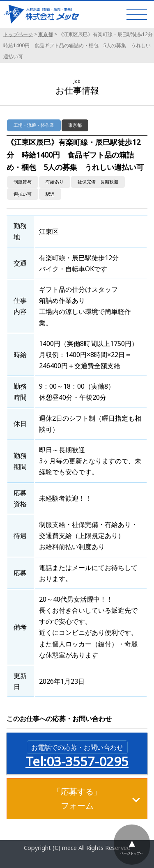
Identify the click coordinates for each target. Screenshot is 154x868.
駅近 (50, 194)
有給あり (55, 182)
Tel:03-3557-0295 (77, 755)
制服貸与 (23, 182)
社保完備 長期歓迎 (98, 182)
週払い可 (23, 194)
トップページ (18, 34)
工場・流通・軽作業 (34, 125)
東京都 (46, 34)
